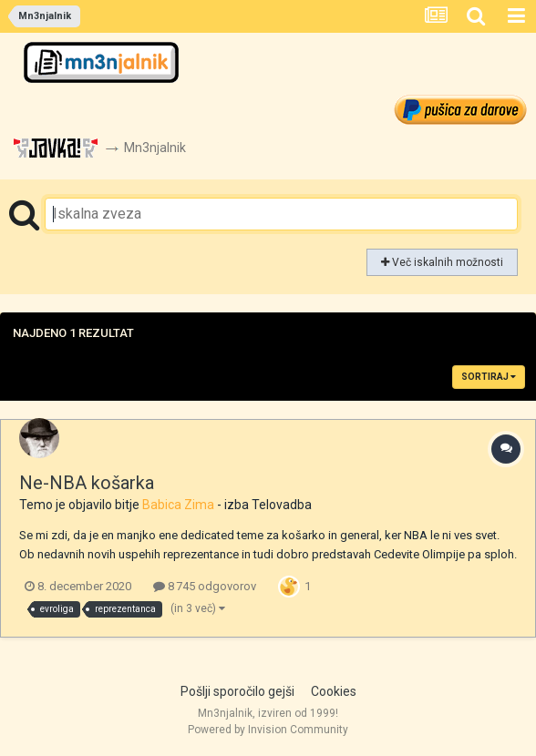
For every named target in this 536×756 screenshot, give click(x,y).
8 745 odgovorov (205, 586)
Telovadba (282, 505)
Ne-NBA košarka (87, 483)
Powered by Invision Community (268, 730)
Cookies (334, 691)
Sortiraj (489, 377)
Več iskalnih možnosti (442, 262)
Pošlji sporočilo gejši (237, 691)
